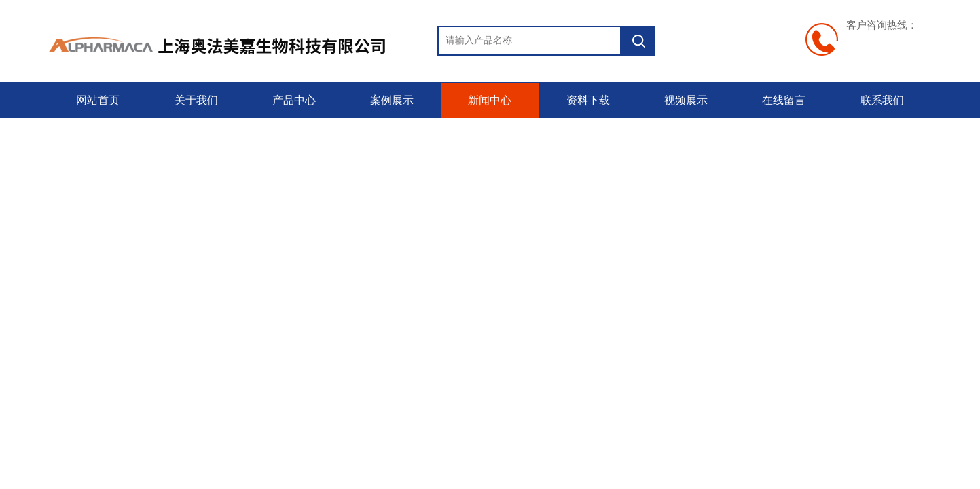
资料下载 (588, 100)
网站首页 (98, 100)
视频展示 (686, 100)
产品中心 (294, 100)
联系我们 (882, 100)
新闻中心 (490, 100)
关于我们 (196, 100)
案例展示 (392, 100)
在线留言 (784, 100)
